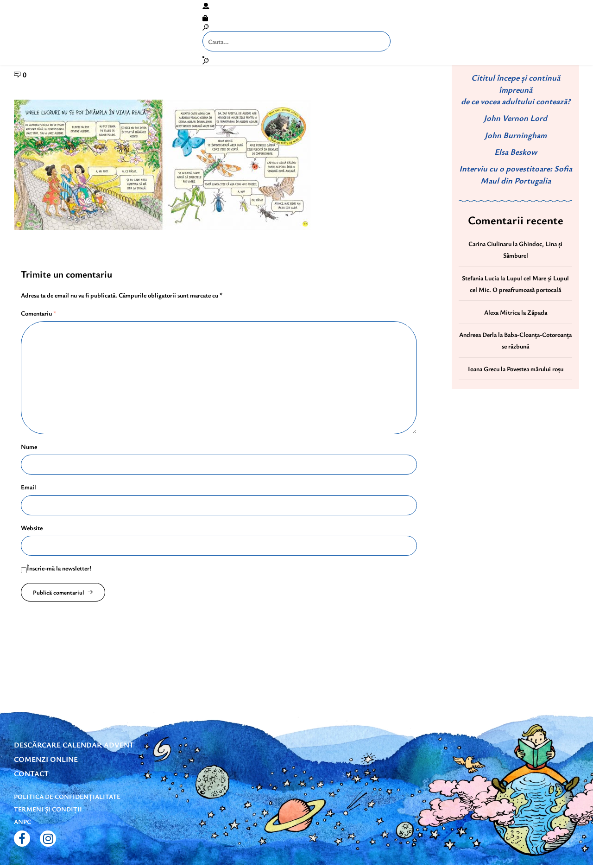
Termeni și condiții (48, 809)
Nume (29, 447)
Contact (31, 773)
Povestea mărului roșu (535, 369)
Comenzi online (46, 759)
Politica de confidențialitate (67, 796)
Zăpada (537, 312)
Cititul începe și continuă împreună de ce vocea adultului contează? (516, 89)
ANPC (22, 821)
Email (28, 487)
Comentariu (39, 313)
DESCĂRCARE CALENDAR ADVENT (74, 745)
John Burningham (516, 135)
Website (32, 528)
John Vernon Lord (515, 118)
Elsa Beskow (516, 152)
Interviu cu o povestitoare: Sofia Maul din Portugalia (516, 174)
